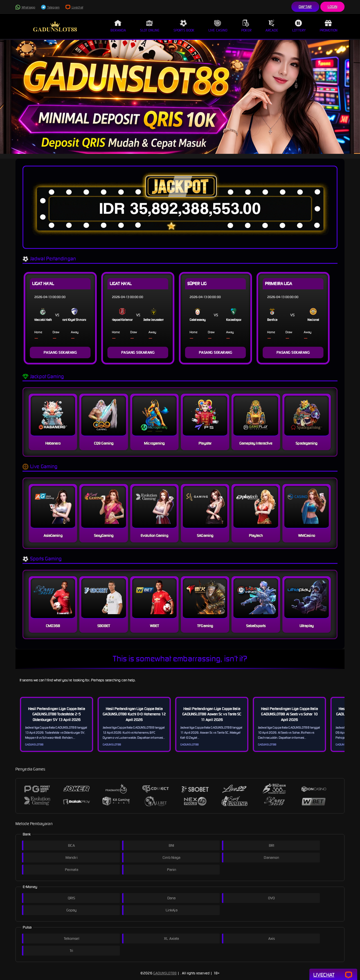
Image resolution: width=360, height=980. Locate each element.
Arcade (272, 26)
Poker (246, 26)
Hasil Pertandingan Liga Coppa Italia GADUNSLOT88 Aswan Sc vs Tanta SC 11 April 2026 (212, 714)
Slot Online (150, 26)
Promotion (329, 26)
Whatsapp (25, 7)
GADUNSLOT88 (165, 973)
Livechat (74, 7)
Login (333, 7)
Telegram (50, 7)
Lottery (299, 26)
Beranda (118, 26)
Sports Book (184, 26)
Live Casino (218, 26)
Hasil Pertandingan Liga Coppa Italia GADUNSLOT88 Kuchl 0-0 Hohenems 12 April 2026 (134, 714)
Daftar (305, 7)
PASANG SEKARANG (60, 352)
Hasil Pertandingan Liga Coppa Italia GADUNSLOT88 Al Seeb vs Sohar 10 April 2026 (289, 714)
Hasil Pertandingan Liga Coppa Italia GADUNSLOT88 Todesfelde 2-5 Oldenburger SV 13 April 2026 (57, 714)
